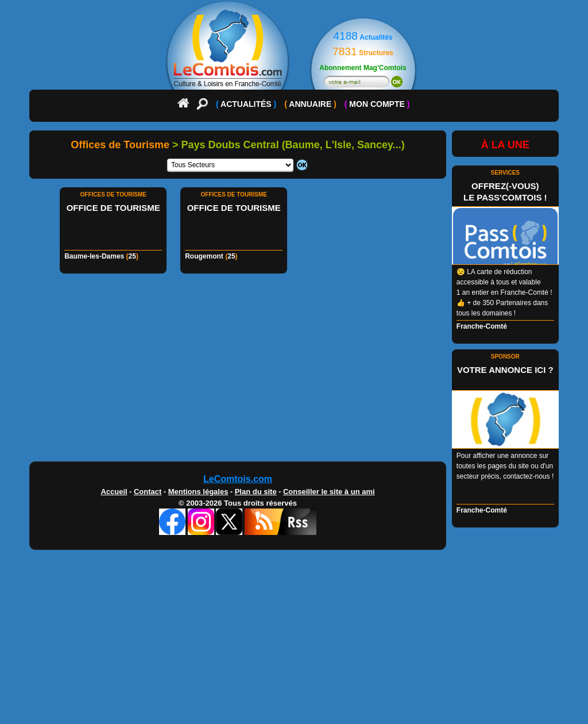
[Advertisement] (294, 371)
